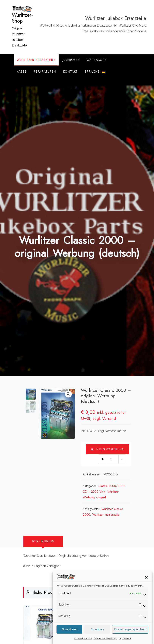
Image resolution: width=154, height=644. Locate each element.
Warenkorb (97, 60)
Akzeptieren (69, 635)
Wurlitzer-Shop (22, 18)
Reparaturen (45, 72)
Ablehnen (97, 635)
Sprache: (95, 72)
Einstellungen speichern (130, 635)
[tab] (43, 541)
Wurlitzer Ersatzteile (36, 60)
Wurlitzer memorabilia (106, 515)
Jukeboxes (71, 60)
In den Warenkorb (107, 449)
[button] (146, 582)
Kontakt (70, 72)
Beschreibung (43, 541)
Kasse (22, 72)
